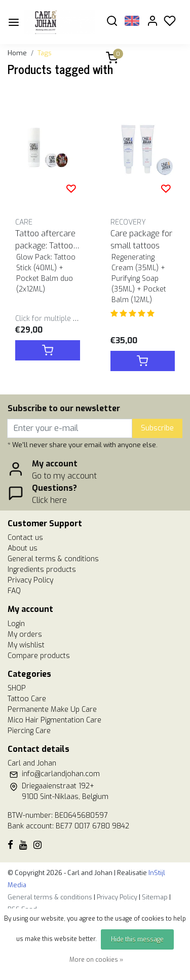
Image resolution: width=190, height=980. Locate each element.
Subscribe (157, 428)
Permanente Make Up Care (52, 710)
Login (16, 624)
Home (17, 53)
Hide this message (137, 939)
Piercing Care (29, 731)
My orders (25, 634)
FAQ (14, 591)
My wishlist (26, 645)
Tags (45, 53)
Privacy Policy (30, 580)
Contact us (25, 538)
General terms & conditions (53, 559)
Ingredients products (42, 570)
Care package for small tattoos (141, 240)
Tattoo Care (27, 699)
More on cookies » (96, 960)
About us (23, 548)
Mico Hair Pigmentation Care (54, 720)
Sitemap (155, 897)
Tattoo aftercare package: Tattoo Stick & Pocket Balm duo (47, 240)
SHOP (17, 688)
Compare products (39, 656)
